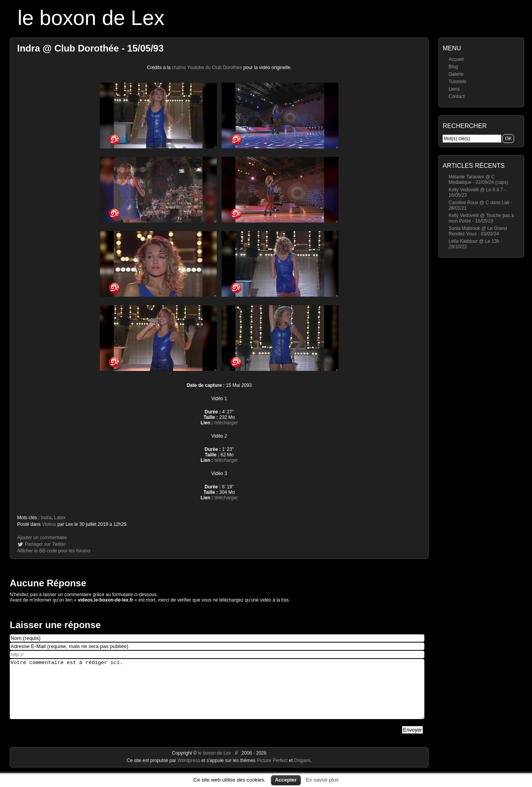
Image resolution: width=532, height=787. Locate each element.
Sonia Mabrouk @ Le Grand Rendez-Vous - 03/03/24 (478, 231)
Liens (454, 89)
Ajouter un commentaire (42, 538)
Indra (46, 518)
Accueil (456, 59)
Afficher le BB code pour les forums (54, 551)
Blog (453, 67)
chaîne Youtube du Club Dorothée (207, 68)
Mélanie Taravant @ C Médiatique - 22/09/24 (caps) (478, 180)
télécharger (226, 423)
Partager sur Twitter (45, 544)
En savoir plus (322, 780)
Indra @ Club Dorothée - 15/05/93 (90, 48)
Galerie (456, 74)
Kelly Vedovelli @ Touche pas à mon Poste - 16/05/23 (481, 218)
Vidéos (49, 524)
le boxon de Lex (91, 18)
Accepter (286, 780)
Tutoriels (458, 82)
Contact (457, 96)
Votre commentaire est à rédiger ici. (217, 695)
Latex (60, 518)
